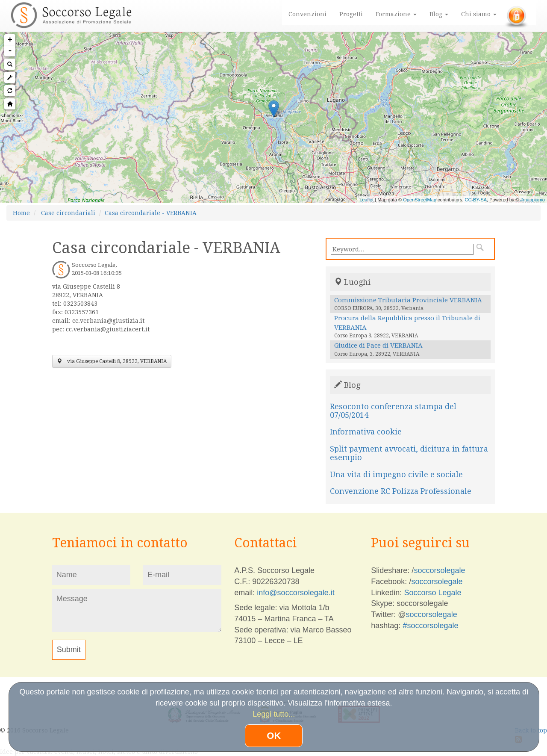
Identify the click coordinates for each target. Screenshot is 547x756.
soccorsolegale (439, 570)
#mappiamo (533, 200)
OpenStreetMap (420, 200)
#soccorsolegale (430, 626)
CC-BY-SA (476, 200)
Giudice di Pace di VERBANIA (378, 346)
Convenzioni (307, 14)
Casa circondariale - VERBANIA (151, 213)
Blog (439, 14)
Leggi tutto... (274, 714)
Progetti (351, 14)
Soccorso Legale (432, 593)
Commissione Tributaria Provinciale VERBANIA (408, 300)
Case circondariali (68, 213)
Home (21, 213)
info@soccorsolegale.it (296, 593)
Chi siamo (479, 14)
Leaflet (366, 200)
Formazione (396, 14)
